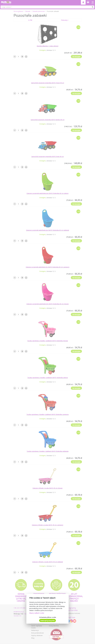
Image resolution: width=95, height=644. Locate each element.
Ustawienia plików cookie (48, 617)
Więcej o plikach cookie (37, 613)
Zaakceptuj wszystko (47, 621)
